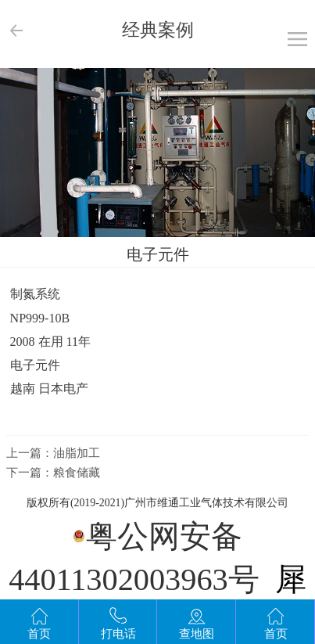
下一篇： (53, 473)
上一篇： (53, 453)
